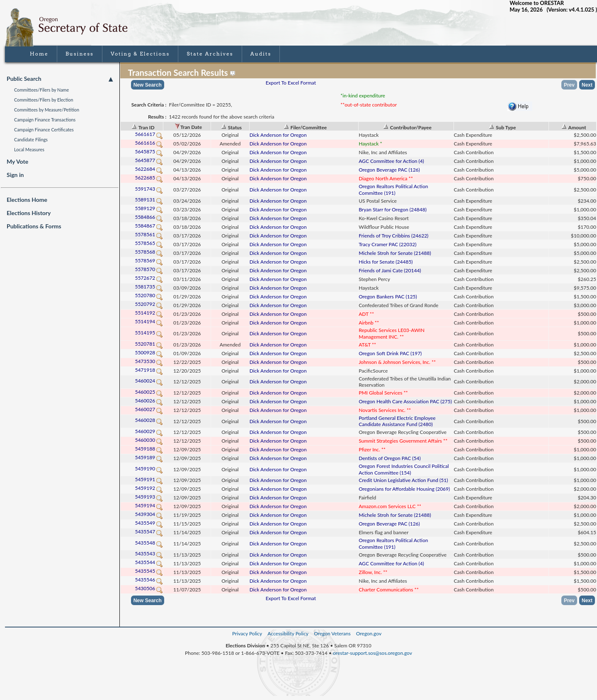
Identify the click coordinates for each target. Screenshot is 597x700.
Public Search (60, 79)
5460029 (149, 431)
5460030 (149, 440)
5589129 (149, 208)
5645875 (149, 151)
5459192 (149, 488)
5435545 (149, 571)
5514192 (149, 313)
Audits (261, 54)
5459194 (149, 505)
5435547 (149, 532)
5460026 (149, 401)
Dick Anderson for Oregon (278, 135)
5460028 (149, 420)
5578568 (149, 252)
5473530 (149, 361)
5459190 (149, 469)
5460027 (149, 409)
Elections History (29, 213)
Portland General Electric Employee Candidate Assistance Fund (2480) (397, 421)
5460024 (149, 381)
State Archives (210, 54)
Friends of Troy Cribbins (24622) (393, 236)
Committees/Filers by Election (44, 100)
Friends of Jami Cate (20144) (390, 270)
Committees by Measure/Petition (47, 110)
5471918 (149, 370)
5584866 (149, 217)
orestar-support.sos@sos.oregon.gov (373, 653)
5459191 (149, 479)
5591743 (149, 189)
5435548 (149, 543)
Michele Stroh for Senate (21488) (395, 253)
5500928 (149, 352)
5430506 (149, 588)
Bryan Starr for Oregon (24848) (393, 210)
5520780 (149, 295)
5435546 (149, 580)
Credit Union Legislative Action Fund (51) (403, 480)
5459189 (149, 457)
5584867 (149, 226)
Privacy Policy (247, 633)
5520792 (149, 304)
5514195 (149, 333)
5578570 (149, 269)
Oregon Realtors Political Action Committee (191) (393, 190)
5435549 (149, 523)
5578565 (149, 243)
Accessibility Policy (288, 633)
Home (39, 54)
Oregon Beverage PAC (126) (389, 170)
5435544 (149, 562)
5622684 (149, 169)
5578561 (149, 234)
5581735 (149, 287)
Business (80, 54)
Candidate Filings (31, 139)
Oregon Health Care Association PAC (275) (405, 401)
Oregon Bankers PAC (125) (388, 297)
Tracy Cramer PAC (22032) (387, 244)
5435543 (149, 553)
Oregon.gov (369, 633)
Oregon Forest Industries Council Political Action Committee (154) (404, 469)
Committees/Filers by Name (41, 90)
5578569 (149, 260)
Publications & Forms (34, 226)
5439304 (149, 514)
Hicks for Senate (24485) (386, 262)
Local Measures (29, 149)
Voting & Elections (140, 54)
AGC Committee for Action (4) (391, 161)
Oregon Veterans (332, 633)
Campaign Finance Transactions (45, 120)
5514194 (149, 321)
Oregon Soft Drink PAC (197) (390, 353)
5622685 (149, 178)
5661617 (149, 134)
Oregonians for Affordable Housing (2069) (404, 489)
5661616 (149, 143)
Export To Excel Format (291, 83)
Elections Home (27, 200)
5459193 (149, 497)
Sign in (15, 175)
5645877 (149, 160)
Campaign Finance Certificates (44, 130)
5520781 (149, 344)
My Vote (17, 161)
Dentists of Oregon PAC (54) (390, 458)
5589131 (149, 200)
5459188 (149, 449)
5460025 (149, 392)
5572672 (149, 278)
